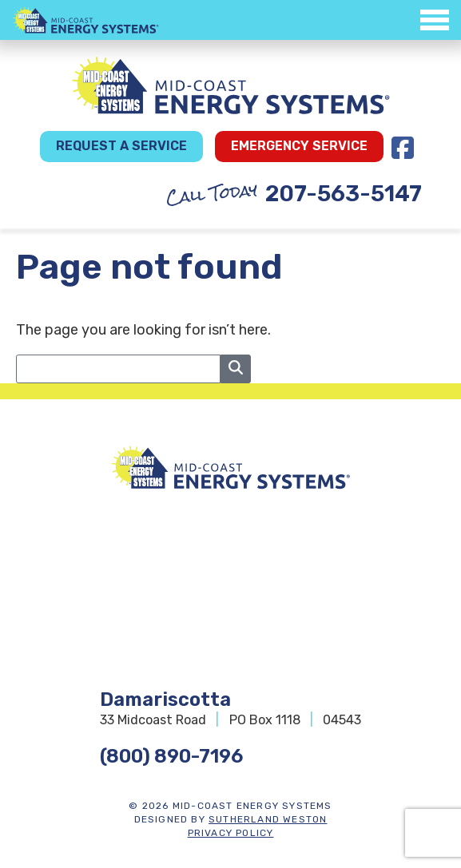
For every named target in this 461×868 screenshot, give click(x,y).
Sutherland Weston (268, 819)
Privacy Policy (231, 833)
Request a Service (121, 146)
